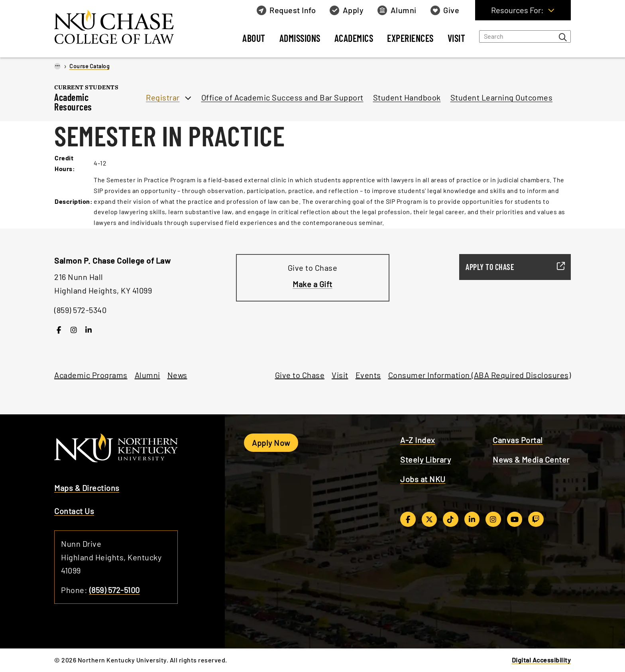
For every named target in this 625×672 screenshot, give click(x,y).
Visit (457, 38)
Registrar (163, 97)
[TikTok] (451, 519)
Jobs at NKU (423, 479)
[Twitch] (536, 519)
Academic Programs (91, 375)
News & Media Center (531, 459)
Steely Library (426, 459)
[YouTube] (515, 519)
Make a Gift (312, 284)
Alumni (147, 375)
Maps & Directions (87, 488)
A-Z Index (418, 440)
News (177, 375)
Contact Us (74, 511)
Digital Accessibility (541, 660)
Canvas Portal (518, 440)
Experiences (410, 38)
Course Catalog (89, 66)
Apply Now (271, 443)
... (57, 65)
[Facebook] (59, 330)
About (254, 38)
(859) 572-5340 (80, 310)
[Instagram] (74, 330)
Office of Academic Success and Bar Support (282, 97)
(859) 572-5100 (115, 590)
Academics (354, 38)
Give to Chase (300, 375)
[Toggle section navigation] (131, 106)
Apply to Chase (512, 267)
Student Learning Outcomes (502, 97)
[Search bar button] (563, 37)
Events (368, 375)
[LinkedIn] (89, 330)
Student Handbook (407, 97)
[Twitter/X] (429, 519)
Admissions (300, 38)
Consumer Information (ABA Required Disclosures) (480, 375)
